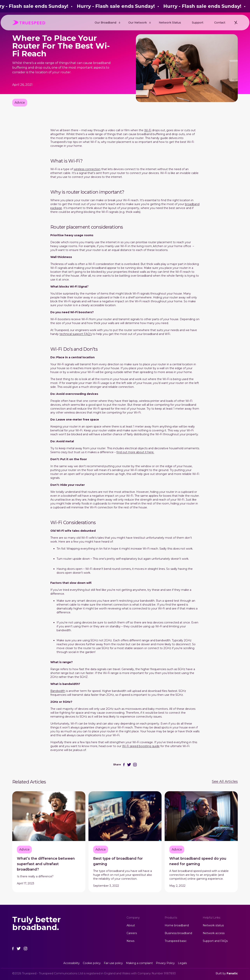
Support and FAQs (215, 941)
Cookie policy (92, 963)
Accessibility (72, 963)
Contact (220, 23)
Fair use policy (113, 963)
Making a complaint (139, 963)
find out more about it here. (135, 452)
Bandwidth (58, 691)
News (130, 941)
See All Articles (225, 782)
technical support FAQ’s (76, 334)
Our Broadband (105, 23)
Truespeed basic (176, 941)
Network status (213, 925)
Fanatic (232, 973)
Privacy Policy (165, 963)
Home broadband (177, 925)
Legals (182, 963)
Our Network (138, 23)
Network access (214, 933)
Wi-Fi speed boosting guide (141, 746)
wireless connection (87, 169)
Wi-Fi (148, 130)
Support (198, 23)
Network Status (170, 23)
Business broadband (178, 933)
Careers (132, 933)
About (131, 925)
